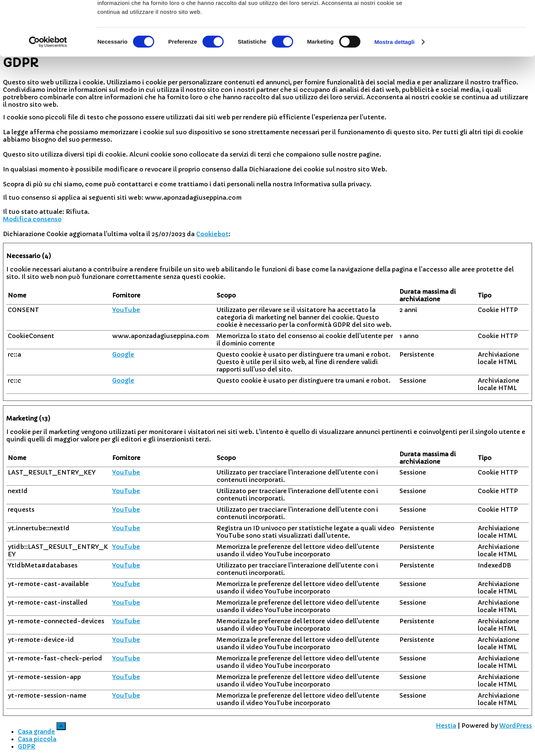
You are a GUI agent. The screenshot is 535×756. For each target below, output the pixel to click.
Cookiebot (212, 234)
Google (123, 354)
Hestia (446, 726)
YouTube (126, 310)
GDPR (27, 746)
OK (473, 18)
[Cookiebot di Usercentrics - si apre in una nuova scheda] (48, 93)
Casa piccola (37, 739)
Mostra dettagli (395, 93)
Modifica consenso (32, 219)
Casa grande (36, 731)
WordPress (516, 726)
